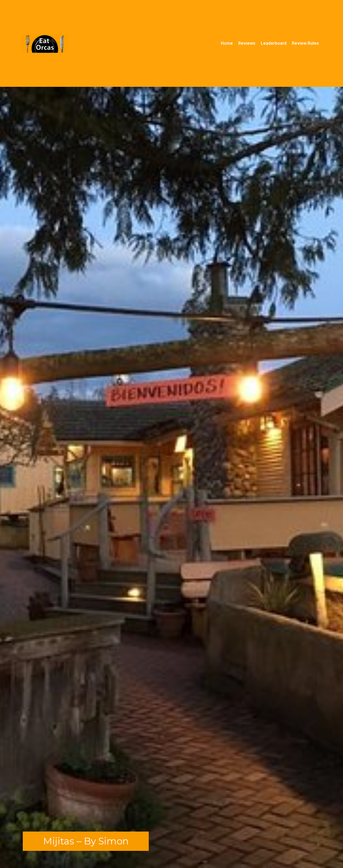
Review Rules (305, 43)
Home (227, 43)
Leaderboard (274, 43)
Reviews (247, 43)
